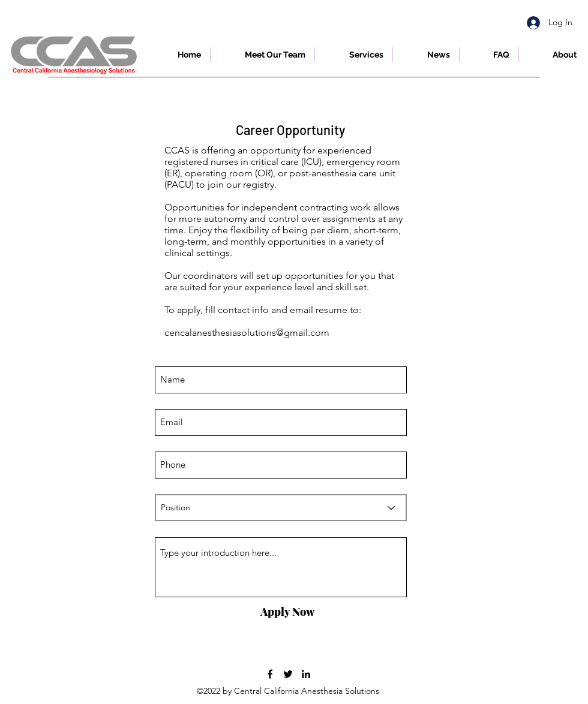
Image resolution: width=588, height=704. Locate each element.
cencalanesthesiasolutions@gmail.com (247, 333)
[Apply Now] (287, 612)
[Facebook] (270, 674)
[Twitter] (288, 674)
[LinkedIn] (306, 674)
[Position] (281, 508)
